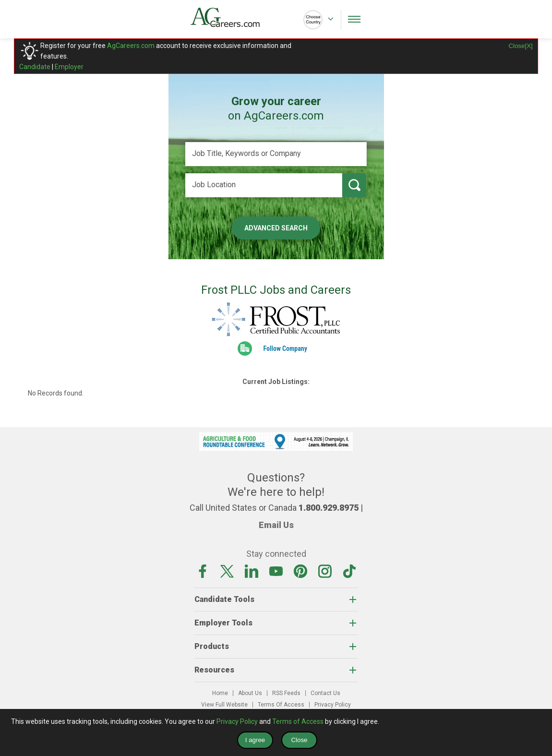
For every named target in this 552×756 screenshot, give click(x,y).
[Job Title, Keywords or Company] (276, 154)
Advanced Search (276, 228)
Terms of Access (298, 721)
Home (220, 693)
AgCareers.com (131, 46)
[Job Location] (264, 185)
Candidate (35, 67)
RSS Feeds (286, 693)
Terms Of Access (281, 705)
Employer (69, 67)
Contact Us (325, 693)
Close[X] (520, 46)
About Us (250, 693)
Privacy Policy (333, 705)
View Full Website (224, 705)
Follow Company (285, 348)
